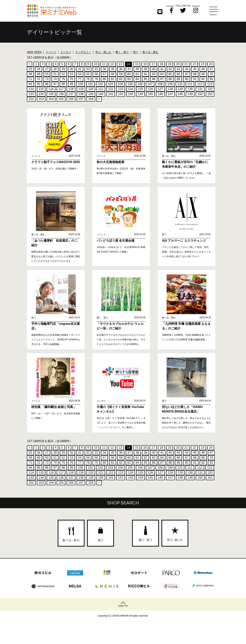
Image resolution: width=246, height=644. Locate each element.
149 (190, 94)
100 (81, 84)
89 (178, 79)
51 (55, 74)
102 (100, 84)
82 (121, 79)
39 (145, 69)
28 (55, 69)
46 (203, 69)
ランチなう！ (83, 52)
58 (113, 74)
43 (178, 69)
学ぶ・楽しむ (103, 52)
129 (180, 89)
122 (111, 89)
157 (81, 99)
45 (195, 69)
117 (61, 89)
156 (71, 99)
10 (96, 64)
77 (80, 79)
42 (170, 69)
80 (104, 79)
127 (160, 89)
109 (170, 84)
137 (71, 94)
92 (203, 79)
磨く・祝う (122, 52)
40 (154, 69)
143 (131, 94)
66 (178, 74)
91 (195, 79)
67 (187, 74)
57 (104, 74)
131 (200, 89)
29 (63, 69)
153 (41, 99)
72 (39, 79)
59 (121, 74)
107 (150, 84)
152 (31, 99)
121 (101, 89)
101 (90, 84)
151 (210, 94)
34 (104, 69)
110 (180, 84)
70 (211, 74)
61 (137, 74)
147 (170, 94)
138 (81, 94)
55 (88, 74)
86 (154, 79)
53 (71, 74)
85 (145, 79)
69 (203, 74)
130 (190, 89)
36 (121, 69)
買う (136, 52)
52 (63, 74)
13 (120, 64)
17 (153, 64)
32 (88, 69)
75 (63, 79)
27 (47, 69)
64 (162, 74)
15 (137, 64)
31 (80, 69)
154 (51, 99)
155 (61, 99)
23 (203, 64)
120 (91, 89)
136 (61, 94)
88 (170, 79)
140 (101, 94)
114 (31, 89)
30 (71, 69)
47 (211, 69)
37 (129, 69)
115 (41, 89)
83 (129, 79)
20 (178, 64)
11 (104, 64)
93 (211, 79)
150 (200, 94)
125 (141, 89)
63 (154, 74)
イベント (51, 52)
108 (160, 84)
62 (145, 74)
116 (51, 89)
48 (30, 74)
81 (113, 79)
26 (39, 69)
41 (162, 69)
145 (150, 94)
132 (210, 89)
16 (145, 64)
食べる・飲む (150, 52)
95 (39, 84)
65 (170, 74)
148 (180, 94)
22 (194, 64)
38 (137, 69)
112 (200, 84)
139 (91, 94)
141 (111, 94)
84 (137, 79)
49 (39, 74)
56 (96, 74)
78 (88, 79)
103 (110, 84)
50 (47, 74)
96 (47, 84)
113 (210, 84)
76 (71, 79)
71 (30, 79)
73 (47, 79)
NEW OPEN (34, 52)
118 (71, 89)
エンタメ (66, 52)
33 (96, 69)
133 (31, 94)
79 (96, 79)
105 (130, 84)
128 (170, 89)
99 (71, 84)
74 (55, 79)
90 (187, 79)
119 (81, 89)
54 (80, 74)
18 (161, 64)
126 (150, 89)
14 (129, 64)
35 (113, 69)
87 (162, 79)
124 (131, 89)
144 (141, 94)
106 (140, 84)
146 (160, 94)
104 (120, 84)
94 (30, 84)
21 (186, 64)
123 (121, 89)
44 (187, 69)
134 (41, 94)
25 (30, 69)
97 (55, 84)
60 (129, 74)
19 (170, 64)
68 (195, 74)
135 (51, 94)
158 (91, 99)
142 (121, 94)
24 (211, 64)
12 (112, 64)
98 (63, 84)
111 (190, 84)
